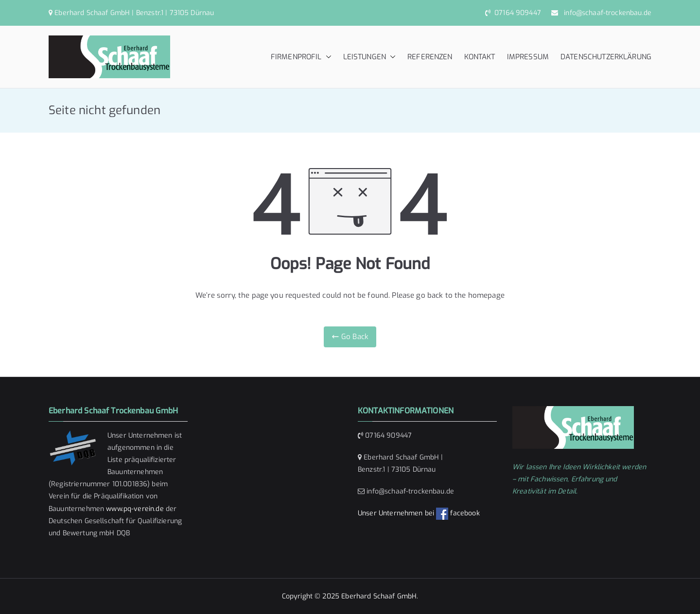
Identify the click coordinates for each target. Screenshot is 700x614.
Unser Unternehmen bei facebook (419, 513)
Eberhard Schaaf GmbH (379, 596)
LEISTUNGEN (370, 57)
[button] (327, 57)
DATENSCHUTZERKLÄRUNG (606, 57)
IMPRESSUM (528, 57)
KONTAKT (480, 57)
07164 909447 (517, 13)
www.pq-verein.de (135, 509)
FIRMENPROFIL (301, 57)
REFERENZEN (430, 57)
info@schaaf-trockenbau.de (606, 13)
